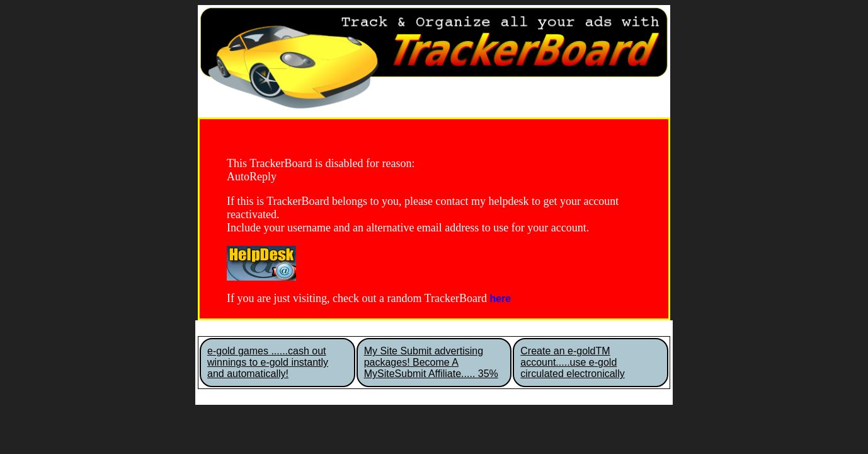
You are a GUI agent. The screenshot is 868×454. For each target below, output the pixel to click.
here (500, 299)
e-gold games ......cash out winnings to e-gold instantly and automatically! (268, 362)
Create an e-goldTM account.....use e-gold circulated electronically (572, 362)
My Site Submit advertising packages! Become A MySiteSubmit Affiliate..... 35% (431, 362)
